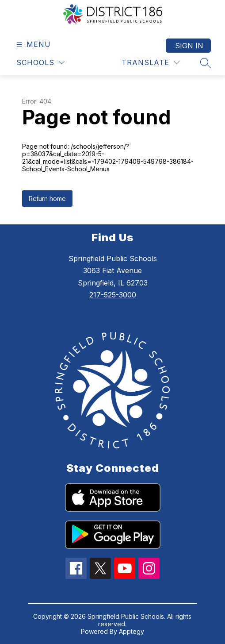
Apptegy (132, 631)
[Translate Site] (151, 63)
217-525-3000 (113, 295)
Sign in (189, 46)
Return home (47, 199)
